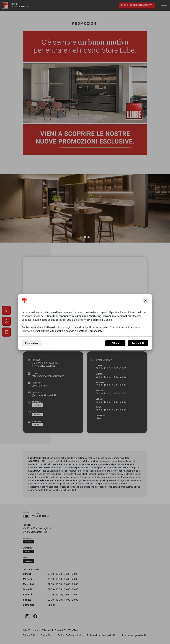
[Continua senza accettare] (145, 301)
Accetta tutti (138, 343)
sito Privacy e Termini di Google (95, 320)
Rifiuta (115, 343)
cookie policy (55, 320)
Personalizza (32, 343)
